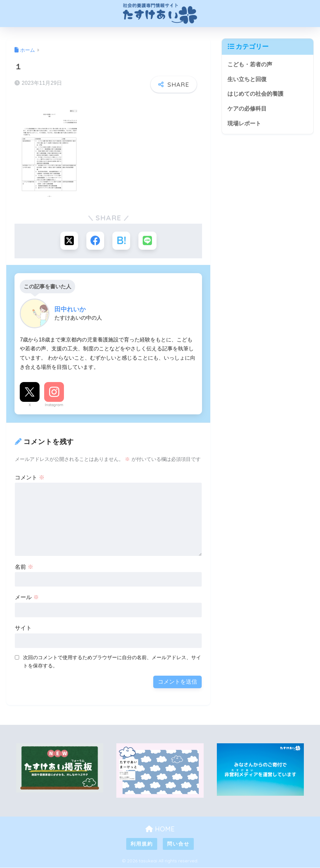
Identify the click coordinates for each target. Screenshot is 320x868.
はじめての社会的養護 (255, 94)
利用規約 (142, 844)
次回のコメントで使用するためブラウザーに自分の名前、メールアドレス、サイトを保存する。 (112, 662)
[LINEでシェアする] (148, 241)
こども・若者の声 (250, 64)
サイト (23, 628)
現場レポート (244, 124)
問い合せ (178, 844)
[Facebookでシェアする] (95, 241)
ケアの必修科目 (247, 109)
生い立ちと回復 (247, 79)
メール (27, 598)
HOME (160, 829)
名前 (24, 567)
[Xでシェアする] (69, 241)
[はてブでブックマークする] (121, 241)
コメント (30, 478)
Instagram (54, 405)
